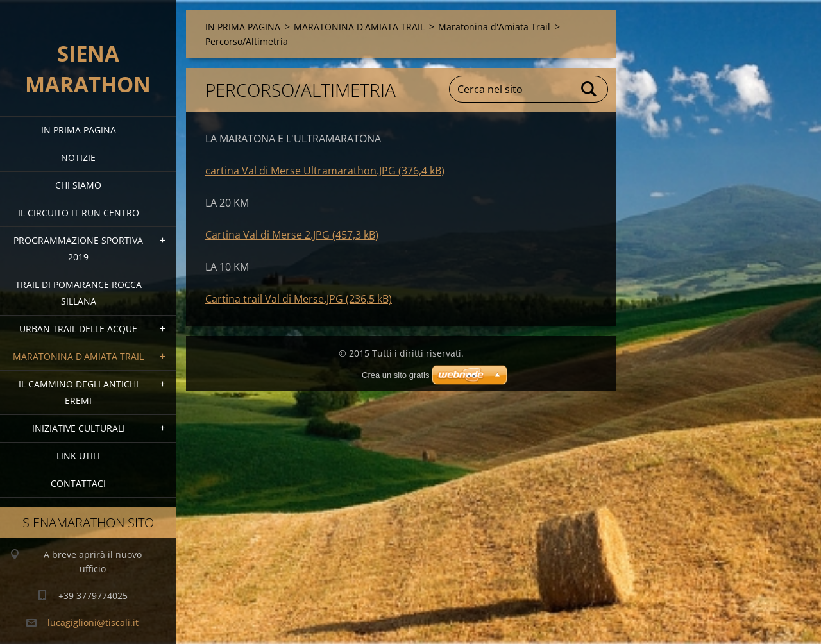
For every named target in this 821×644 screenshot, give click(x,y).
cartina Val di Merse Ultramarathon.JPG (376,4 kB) (325, 171)
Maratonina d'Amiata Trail (494, 27)
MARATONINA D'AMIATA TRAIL (78, 356)
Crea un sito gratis (396, 375)
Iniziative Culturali (79, 428)
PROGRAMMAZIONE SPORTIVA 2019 (78, 249)
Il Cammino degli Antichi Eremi (79, 392)
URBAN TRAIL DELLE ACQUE (78, 329)
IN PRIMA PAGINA (79, 130)
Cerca (589, 89)
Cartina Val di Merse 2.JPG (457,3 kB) (292, 235)
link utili (78, 456)
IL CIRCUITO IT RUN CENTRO (79, 213)
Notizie (78, 157)
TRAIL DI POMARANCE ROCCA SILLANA (79, 293)
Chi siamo (78, 185)
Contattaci (78, 483)
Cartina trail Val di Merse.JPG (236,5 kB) (299, 299)
